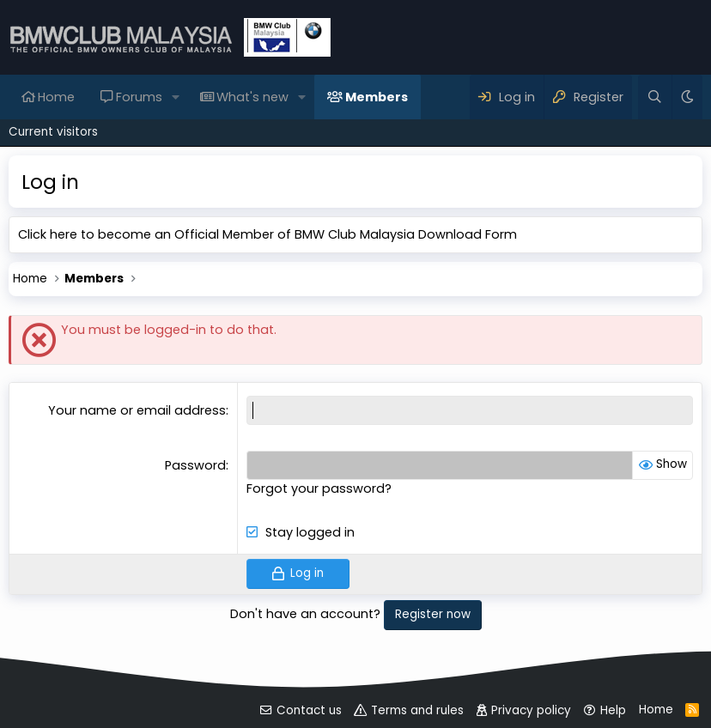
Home (56, 97)
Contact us (309, 710)
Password (195, 465)
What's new (252, 97)
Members (377, 97)
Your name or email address (137, 410)
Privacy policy (531, 710)
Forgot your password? (319, 488)
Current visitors (53, 132)
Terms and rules (417, 710)
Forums (139, 97)
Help (613, 710)
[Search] (655, 97)
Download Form (468, 234)
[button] (176, 97)
